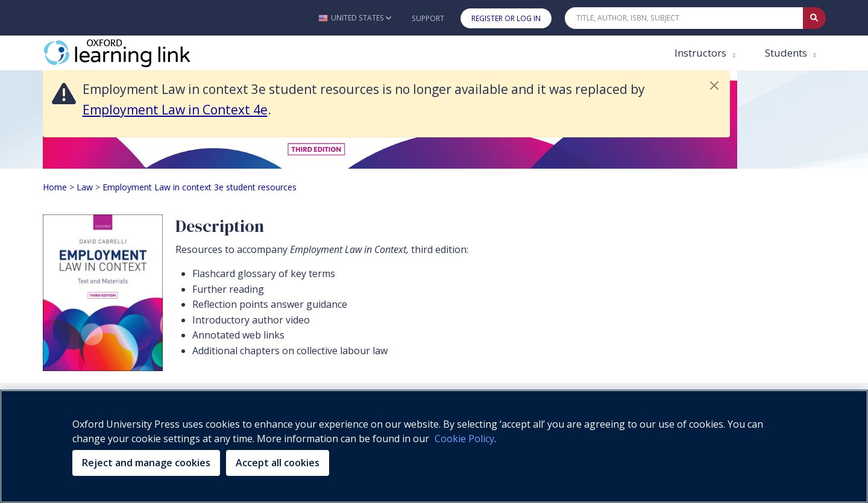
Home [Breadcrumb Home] (55, 187)
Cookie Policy (464, 439)
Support (428, 18)
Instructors (702, 53)
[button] (355, 18)
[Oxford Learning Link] (133, 53)
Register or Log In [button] (506, 18)
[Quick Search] (684, 18)
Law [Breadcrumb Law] (85, 187)
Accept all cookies (278, 463)
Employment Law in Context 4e (175, 110)
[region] (434, 446)
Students (787, 53)
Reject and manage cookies (146, 463)
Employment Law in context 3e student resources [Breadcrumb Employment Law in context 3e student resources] (200, 187)
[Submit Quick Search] (814, 18)
